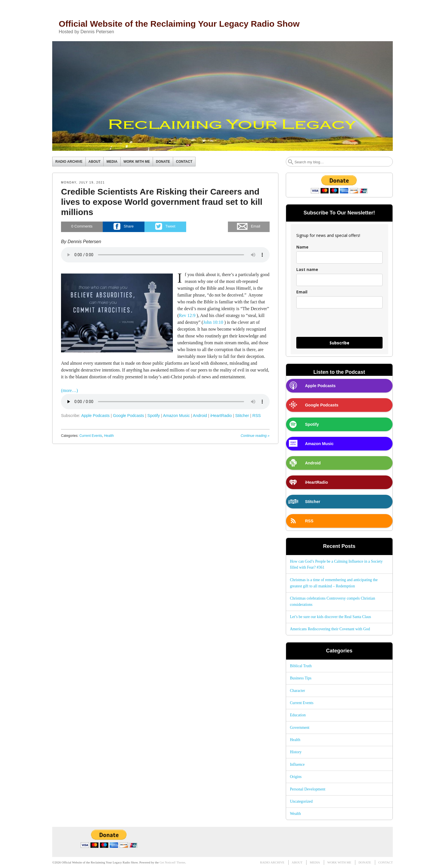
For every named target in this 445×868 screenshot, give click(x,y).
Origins (296, 777)
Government (300, 728)
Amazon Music (176, 416)
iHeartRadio (221, 416)
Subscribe (339, 343)
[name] (339, 257)
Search (291, 162)
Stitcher (242, 416)
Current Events (91, 436)
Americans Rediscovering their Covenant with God (330, 629)
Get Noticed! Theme (172, 862)
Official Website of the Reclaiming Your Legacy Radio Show (179, 24)
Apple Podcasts (95, 416)
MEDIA (112, 162)
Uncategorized (301, 801)
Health (109, 436)
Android (200, 416)
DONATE (163, 162)
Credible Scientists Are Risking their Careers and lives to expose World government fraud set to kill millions (162, 202)
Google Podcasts (129, 416)
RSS (257, 416)
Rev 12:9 (187, 315)
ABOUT (95, 162)
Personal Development (307, 789)
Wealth (295, 814)
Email (302, 292)
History (296, 752)
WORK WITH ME (137, 162)
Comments (82, 227)
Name (302, 247)
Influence (297, 764)
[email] (339, 302)
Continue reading (255, 436)
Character (297, 691)
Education (298, 715)
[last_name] (339, 280)
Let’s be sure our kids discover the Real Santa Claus (330, 617)
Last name (307, 269)
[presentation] (339, 325)
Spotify (154, 416)
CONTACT (184, 162)
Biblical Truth (301, 666)
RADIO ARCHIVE (69, 162)
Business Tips (301, 678)
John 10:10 (213, 322)
